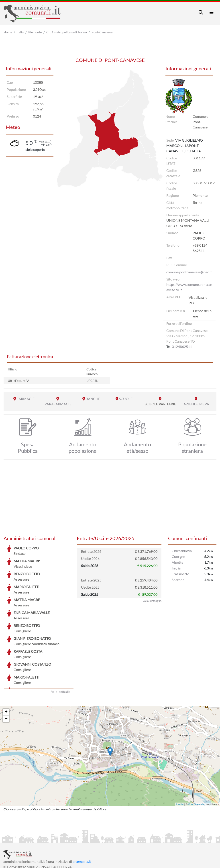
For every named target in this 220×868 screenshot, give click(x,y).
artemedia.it (82, 828)
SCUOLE (126, 399)
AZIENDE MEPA (196, 404)
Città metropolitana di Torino (67, 32)
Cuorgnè (178, 556)
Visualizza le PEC (198, 300)
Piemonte (35, 32)
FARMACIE (26, 399)
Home (8, 32)
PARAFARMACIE (58, 404)
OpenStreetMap (197, 771)
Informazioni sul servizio (22, 839)
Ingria (176, 568)
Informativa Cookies (91, 839)
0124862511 (182, 347)
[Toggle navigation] (201, 12)
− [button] (6, 685)
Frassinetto (180, 574)
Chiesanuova (182, 551)
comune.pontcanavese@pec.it (189, 272)
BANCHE (93, 399)
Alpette (177, 562)
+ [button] (6, 679)
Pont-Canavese (102, 32)
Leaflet (180, 771)
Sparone (178, 580)
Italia (20, 32)
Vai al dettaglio (61, 658)
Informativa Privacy (58, 839)
